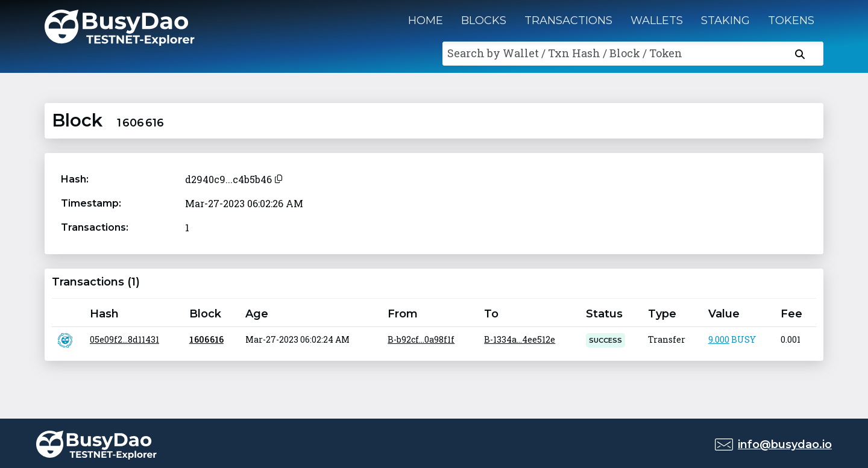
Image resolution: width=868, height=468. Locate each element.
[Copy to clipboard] (278, 177)
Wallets (657, 20)
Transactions (568, 20)
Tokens (791, 20)
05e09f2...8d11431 (124, 339)
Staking (725, 20)
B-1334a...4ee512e (520, 339)
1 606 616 (206, 339)
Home (426, 20)
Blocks (484, 20)
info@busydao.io (785, 445)
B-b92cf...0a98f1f (421, 339)
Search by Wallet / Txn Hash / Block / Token (565, 53)
